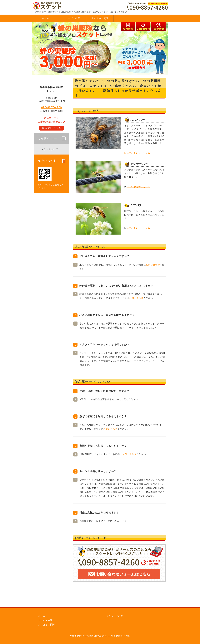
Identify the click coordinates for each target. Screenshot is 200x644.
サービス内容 (73, 18)
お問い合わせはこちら (138, 153)
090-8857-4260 (52, 107)
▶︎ (125, 153)
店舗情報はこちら (52, 128)
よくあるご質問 (100, 18)
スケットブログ (50, 149)
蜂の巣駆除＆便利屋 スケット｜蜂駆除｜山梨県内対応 (53, 5)
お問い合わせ (153, 265)
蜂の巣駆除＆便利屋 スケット (96, 636)
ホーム (46, 18)
